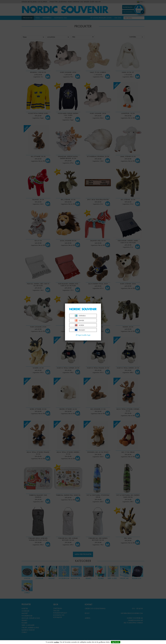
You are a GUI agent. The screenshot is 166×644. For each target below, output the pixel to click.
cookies (56, 642)
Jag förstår (116, 642)
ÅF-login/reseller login (83, 335)
